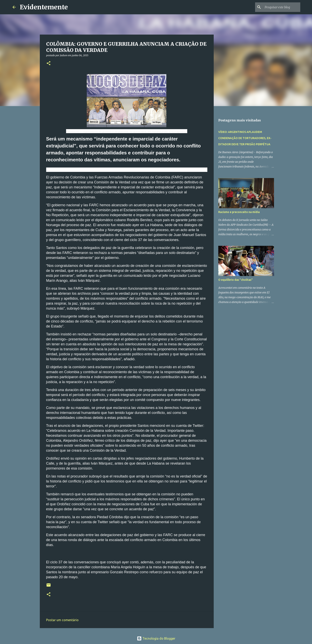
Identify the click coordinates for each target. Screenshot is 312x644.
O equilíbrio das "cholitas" (235, 280)
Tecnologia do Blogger (156, 638)
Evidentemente (44, 7)
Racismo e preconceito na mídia (239, 212)
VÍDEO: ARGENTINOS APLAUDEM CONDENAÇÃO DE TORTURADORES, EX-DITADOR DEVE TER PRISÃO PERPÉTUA (245, 138)
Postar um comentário (62, 620)
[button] (49, 63)
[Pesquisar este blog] (279, 7)
